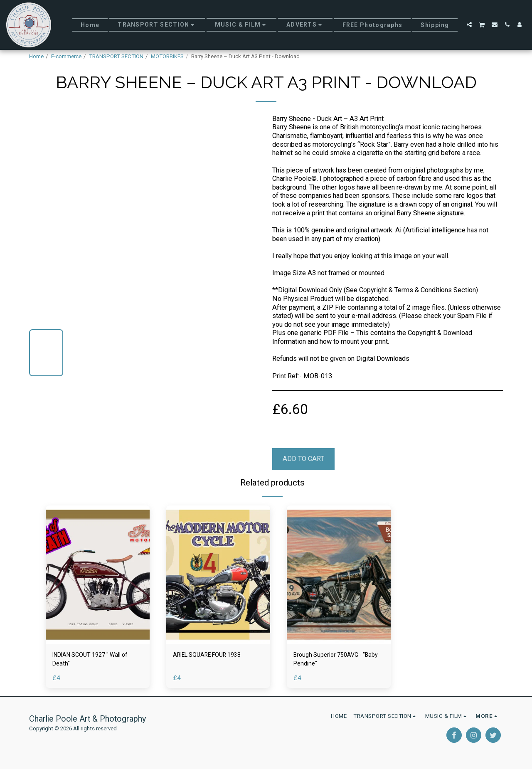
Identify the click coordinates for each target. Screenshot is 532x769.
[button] (469, 25)
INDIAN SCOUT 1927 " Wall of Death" (97, 661)
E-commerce (66, 56)
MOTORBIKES (167, 56)
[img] (98, 575)
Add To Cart (303, 459)
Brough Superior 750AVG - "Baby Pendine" (332, 661)
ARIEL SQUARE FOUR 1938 (213, 655)
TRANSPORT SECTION (116, 56)
